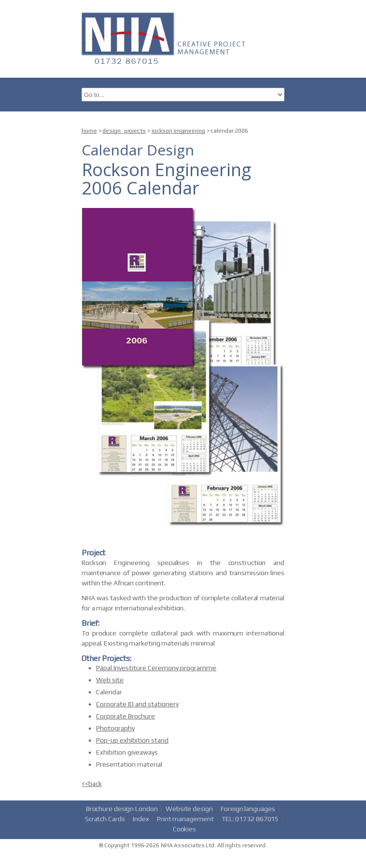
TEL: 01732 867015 (250, 819)
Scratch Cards (105, 819)
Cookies (184, 829)
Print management (185, 819)
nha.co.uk (166, 37)
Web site (110, 680)
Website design (189, 809)
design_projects (124, 131)
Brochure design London (122, 809)
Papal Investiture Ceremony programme (156, 668)
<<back (91, 784)
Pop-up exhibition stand (132, 740)
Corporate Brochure (126, 716)
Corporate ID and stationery (137, 704)
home (89, 131)
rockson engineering (178, 131)
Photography (115, 728)
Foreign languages (248, 809)
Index (141, 819)
